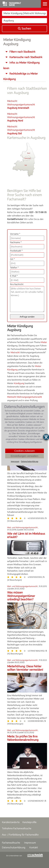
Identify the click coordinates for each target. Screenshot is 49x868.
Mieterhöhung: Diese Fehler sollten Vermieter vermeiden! (25, 668)
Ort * (12, 259)
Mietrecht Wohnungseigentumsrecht (21, 104)
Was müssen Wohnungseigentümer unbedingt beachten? (21, 596)
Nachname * (16, 242)
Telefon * (14, 268)
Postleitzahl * (16, 251)
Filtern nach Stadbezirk (22, 52)
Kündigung (19, 383)
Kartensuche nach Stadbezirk (25, 57)
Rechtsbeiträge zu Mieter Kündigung (21, 76)
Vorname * (15, 234)
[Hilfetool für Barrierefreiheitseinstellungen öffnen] (46, 437)
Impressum (30, 843)
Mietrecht (15, 352)
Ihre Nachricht (17, 284)
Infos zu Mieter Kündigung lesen (21, 65)
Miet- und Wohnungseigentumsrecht (23, 527)
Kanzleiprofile (30, 822)
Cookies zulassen (24, 451)
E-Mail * (14, 276)
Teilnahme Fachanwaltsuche (17, 828)
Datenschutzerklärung (14, 847)
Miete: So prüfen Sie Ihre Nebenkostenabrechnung (23, 738)
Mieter (44, 342)
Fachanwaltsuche (11, 843)
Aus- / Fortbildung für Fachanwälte (20, 835)
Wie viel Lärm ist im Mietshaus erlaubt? (26, 535)
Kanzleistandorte (11, 822)
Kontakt (34, 847)
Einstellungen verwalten (24, 456)
